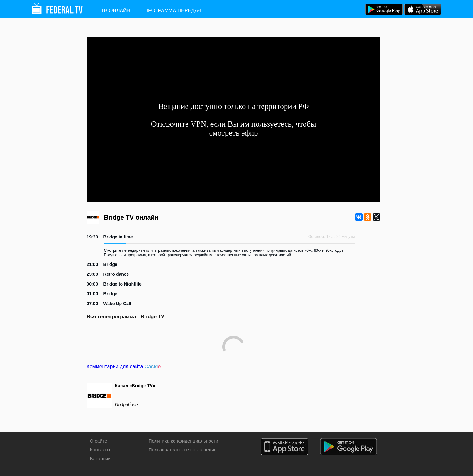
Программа (173, 11)
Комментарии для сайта (124, 367)
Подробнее (127, 405)
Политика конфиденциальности (183, 441)
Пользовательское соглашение (183, 450)
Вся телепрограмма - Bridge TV (126, 317)
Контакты (100, 450)
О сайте (99, 441)
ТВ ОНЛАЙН (116, 11)
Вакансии (100, 458)
